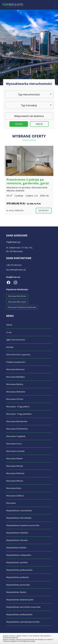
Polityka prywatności (16, 362)
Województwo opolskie (17, 562)
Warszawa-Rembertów (17, 421)
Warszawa (11, 503)
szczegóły (44, 210)
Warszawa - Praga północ (18, 407)
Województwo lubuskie (17, 540)
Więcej (39, 124)
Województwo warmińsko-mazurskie (23, 607)
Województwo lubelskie (17, 533)
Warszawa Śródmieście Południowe (22, 307)
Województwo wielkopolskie (19, 614)
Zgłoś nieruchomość (16, 340)
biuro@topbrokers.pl (16, 270)
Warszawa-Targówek (16, 436)
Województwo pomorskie (18, 585)
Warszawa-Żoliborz (15, 496)
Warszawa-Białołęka (15, 377)
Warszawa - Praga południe (19, 414)
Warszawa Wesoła (15, 466)
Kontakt (10, 347)
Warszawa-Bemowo (15, 369)
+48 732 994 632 (14, 265)
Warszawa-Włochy (15, 481)
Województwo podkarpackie (19, 570)
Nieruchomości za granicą (18, 354)
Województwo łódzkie (16, 548)
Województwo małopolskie (19, 555)
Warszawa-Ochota (15, 399)
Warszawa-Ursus (14, 444)
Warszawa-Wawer (14, 458)
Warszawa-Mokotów (16, 392)
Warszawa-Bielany (15, 384)
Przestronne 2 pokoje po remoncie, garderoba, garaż (28, 181)
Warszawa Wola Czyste (17, 302)
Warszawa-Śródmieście (17, 429)
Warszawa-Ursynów (15, 451)
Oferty (9, 325)
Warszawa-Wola (14, 488)
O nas (9, 332)
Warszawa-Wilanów (15, 473)
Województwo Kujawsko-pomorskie (23, 525)
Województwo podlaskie (17, 577)
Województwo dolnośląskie (19, 518)
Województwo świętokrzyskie (20, 600)
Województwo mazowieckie (19, 510)
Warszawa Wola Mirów (17, 296)
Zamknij (29, 638)
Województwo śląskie (16, 592)
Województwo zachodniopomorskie (23, 622)
